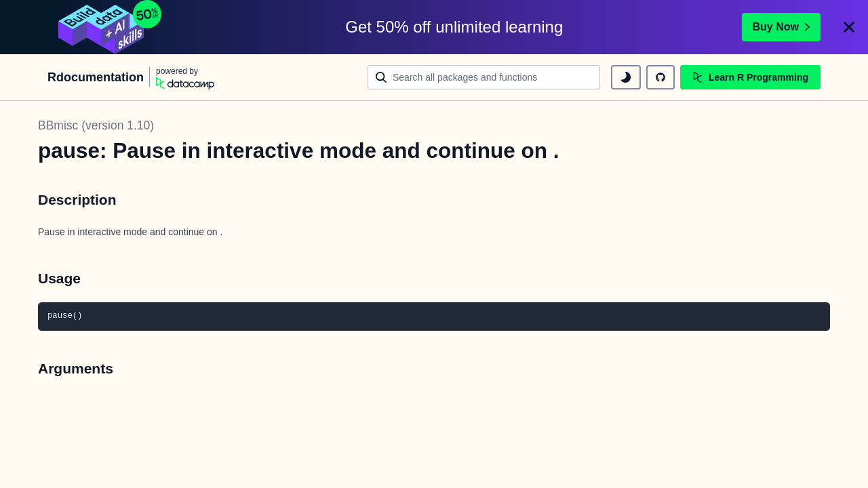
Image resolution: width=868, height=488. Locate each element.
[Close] (849, 27)
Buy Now (781, 27)
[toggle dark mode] (626, 77)
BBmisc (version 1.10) (96, 125)
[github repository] (660, 77)
